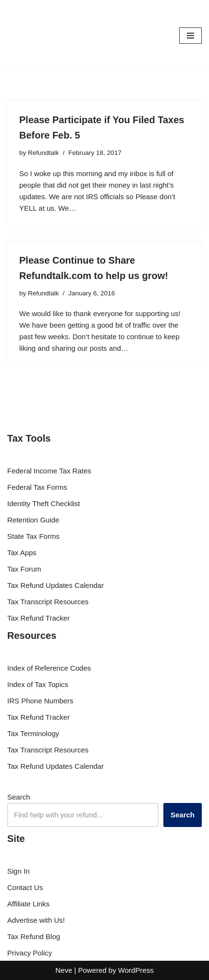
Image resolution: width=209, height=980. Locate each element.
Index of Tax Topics (38, 684)
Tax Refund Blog (34, 936)
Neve (64, 970)
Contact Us (25, 887)
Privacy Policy (30, 953)
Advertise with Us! (36, 920)
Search (19, 797)
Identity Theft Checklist (43, 503)
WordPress (136, 970)
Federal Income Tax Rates (49, 471)
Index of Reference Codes (49, 668)
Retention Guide (33, 520)
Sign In (18, 871)
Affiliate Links (28, 904)
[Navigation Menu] (191, 36)
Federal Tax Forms (37, 487)
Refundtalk (43, 153)
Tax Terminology (33, 733)
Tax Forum (24, 569)
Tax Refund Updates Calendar (55, 585)
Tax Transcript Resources (48, 602)
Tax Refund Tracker (38, 618)
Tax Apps (22, 553)
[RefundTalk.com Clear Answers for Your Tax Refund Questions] (36, 36)
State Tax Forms (33, 536)
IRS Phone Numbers (40, 701)
